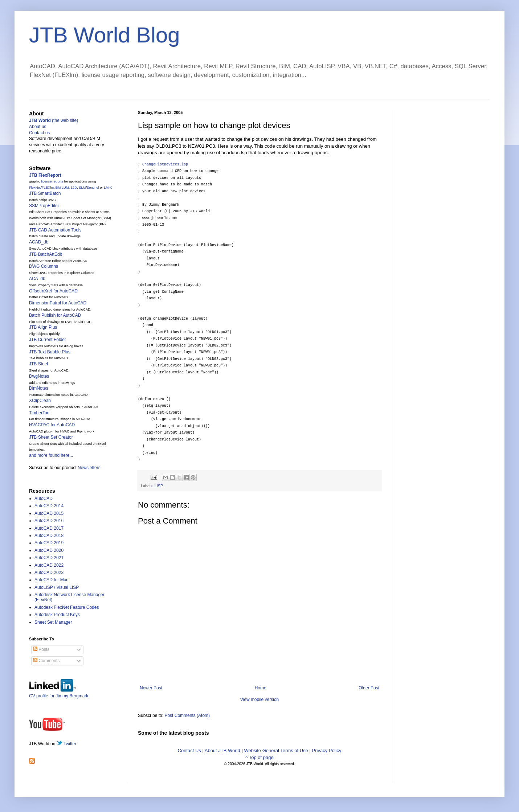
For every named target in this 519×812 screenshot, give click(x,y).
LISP (159, 486)
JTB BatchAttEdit (46, 254)
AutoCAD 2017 (49, 528)
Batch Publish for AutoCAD (55, 315)
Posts (41, 649)
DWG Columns (44, 266)
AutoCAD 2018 (49, 536)
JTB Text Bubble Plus (50, 352)
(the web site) (54, 120)
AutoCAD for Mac (51, 580)
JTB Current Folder (48, 340)
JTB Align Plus (43, 327)
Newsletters (89, 468)
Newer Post (151, 688)
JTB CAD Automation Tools (55, 230)
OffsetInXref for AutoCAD (53, 291)
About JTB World (222, 751)
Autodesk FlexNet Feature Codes (67, 607)
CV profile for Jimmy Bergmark (59, 693)
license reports (52, 181)
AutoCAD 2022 (49, 565)
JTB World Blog (105, 35)
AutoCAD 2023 (49, 573)
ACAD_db (39, 242)
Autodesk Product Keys (57, 615)
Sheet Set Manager (53, 622)
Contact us (39, 133)
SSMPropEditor (44, 206)
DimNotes (39, 388)
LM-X (108, 188)
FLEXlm (48, 188)
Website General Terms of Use (276, 751)
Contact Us (189, 751)
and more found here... (51, 455)
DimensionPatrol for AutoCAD (58, 303)
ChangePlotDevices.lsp (165, 165)
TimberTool (40, 413)
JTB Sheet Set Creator (51, 437)
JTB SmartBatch (45, 193)
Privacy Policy (327, 751)
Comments (46, 661)
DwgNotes (39, 376)
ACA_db (37, 279)
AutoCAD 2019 (49, 543)
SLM (82, 188)
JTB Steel (38, 364)
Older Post (369, 688)
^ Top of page (259, 757)
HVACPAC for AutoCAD (52, 425)
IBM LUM (62, 188)
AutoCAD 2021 (49, 558)
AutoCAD (44, 499)
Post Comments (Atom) (187, 715)
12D (74, 188)
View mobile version (260, 700)
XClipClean (40, 401)
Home (261, 688)
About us (38, 127)
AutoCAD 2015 (49, 513)
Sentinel (93, 188)
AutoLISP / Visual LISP (57, 587)
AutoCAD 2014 (49, 506)
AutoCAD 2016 (49, 521)
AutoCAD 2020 (49, 550)
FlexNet (35, 188)
